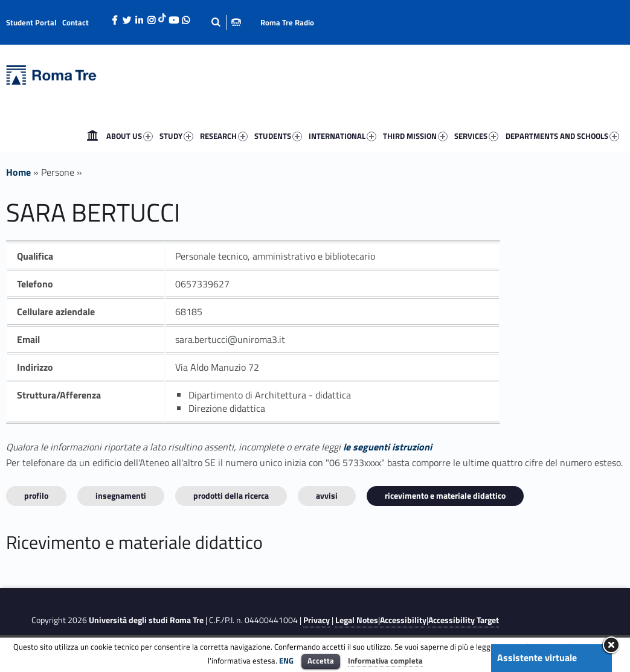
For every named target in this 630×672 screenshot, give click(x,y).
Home (92, 136)
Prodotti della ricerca (231, 495)
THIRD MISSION (415, 136)
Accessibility (403, 620)
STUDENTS (278, 136)
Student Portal (31, 22)
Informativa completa (385, 661)
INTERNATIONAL (342, 136)
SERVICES (476, 136)
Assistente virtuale (537, 658)
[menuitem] (92, 136)
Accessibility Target (464, 620)
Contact (76, 22)
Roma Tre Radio (287, 22)
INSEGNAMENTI (121, 495)
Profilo (36, 495)
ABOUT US (130, 136)
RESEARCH (224, 136)
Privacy (317, 620)
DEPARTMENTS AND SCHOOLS (562, 136)
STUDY (176, 136)
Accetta (321, 661)
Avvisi (327, 495)
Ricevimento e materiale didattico (445, 495)
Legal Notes (357, 620)
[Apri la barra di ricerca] (226, 22)
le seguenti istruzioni (387, 447)
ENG (286, 661)
